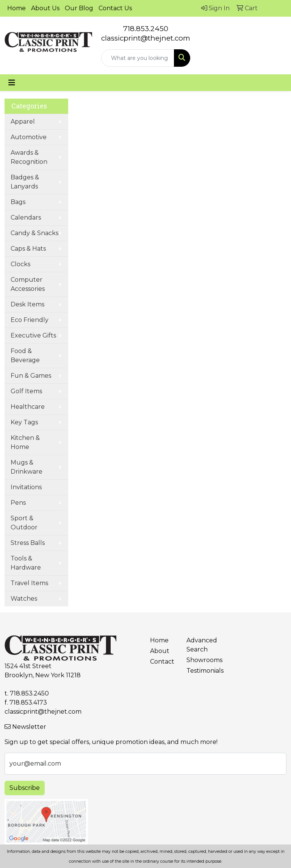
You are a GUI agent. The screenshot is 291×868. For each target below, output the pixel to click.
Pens (18, 503)
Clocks (20, 264)
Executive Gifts (33, 335)
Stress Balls (28, 543)
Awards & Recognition (29, 157)
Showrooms (200, 660)
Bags (18, 202)
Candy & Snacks (34, 233)
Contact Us (115, 8)
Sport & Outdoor (24, 523)
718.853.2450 (146, 29)
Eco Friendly (30, 320)
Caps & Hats (28, 249)
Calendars (26, 217)
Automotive (29, 137)
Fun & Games (31, 376)
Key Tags (24, 422)
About (160, 651)
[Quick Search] (138, 58)
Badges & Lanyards (25, 182)
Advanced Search (200, 645)
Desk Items (27, 304)
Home (16, 8)
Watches (24, 599)
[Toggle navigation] (12, 83)
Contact (162, 662)
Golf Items (26, 391)
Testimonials (200, 671)
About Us (45, 8)
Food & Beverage (25, 356)
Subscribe (25, 788)
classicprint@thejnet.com (43, 712)
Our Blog (79, 8)
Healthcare (28, 407)
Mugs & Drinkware (27, 467)
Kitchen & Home (25, 442)
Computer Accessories (28, 284)
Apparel (23, 122)
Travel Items (29, 583)
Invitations (26, 487)
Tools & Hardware (26, 563)
